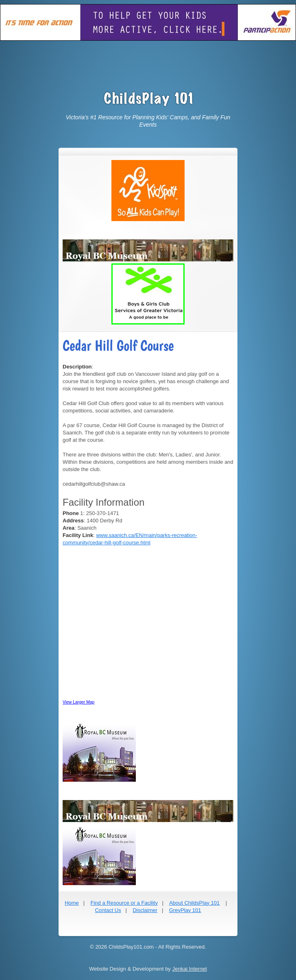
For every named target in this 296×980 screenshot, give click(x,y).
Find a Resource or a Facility (124, 903)
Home (72, 903)
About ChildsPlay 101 (194, 903)
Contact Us (108, 910)
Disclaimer (145, 910)
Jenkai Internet (189, 969)
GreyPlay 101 (185, 910)
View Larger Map (78, 702)
